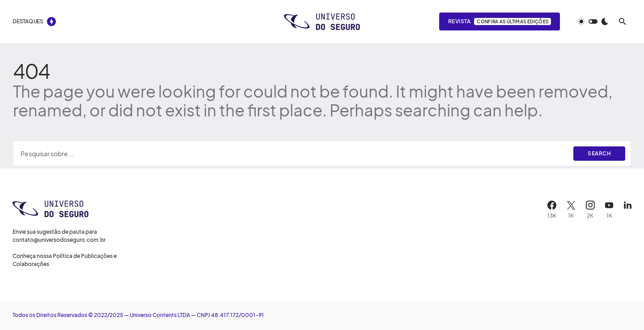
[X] (571, 210)
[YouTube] (609, 210)
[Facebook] (552, 210)
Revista (500, 21)
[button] (593, 21)
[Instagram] (590, 210)
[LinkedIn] (628, 210)
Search (599, 153)
